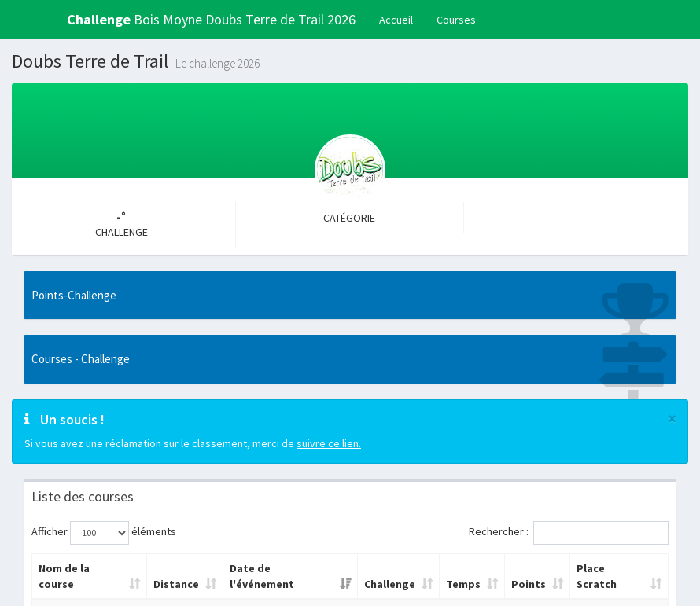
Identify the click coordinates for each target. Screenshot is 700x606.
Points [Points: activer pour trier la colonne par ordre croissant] (529, 584)
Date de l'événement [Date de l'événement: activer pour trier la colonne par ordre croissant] (262, 576)
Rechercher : (569, 533)
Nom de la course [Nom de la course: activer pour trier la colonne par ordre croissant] (64, 576)
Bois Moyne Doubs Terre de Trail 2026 (211, 19)
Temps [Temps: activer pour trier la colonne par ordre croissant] (463, 584)
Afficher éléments (104, 533)
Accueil (396, 20)
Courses (456, 20)
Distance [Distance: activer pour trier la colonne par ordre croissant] (176, 584)
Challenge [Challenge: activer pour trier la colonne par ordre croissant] (390, 584)
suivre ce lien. (329, 443)
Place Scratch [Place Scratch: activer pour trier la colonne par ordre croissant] (597, 576)
